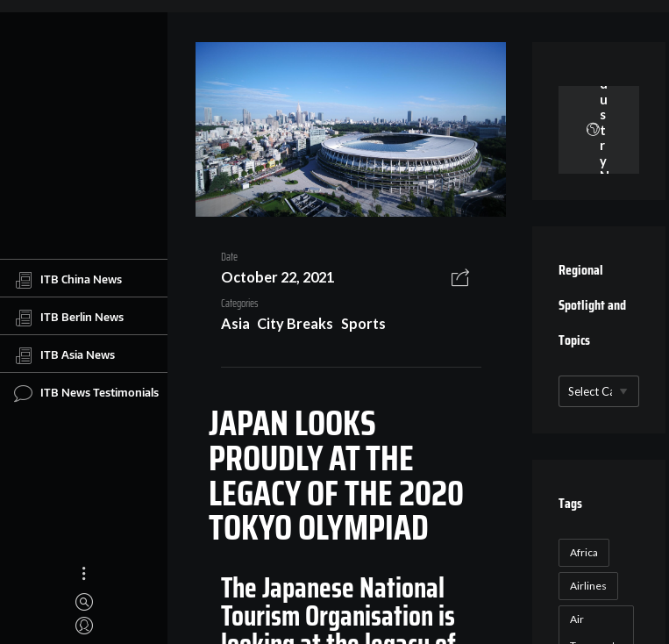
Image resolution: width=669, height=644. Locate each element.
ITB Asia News (64, 355)
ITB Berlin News (69, 318)
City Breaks (295, 323)
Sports (363, 323)
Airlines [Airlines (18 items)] (588, 586)
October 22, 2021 (278, 277)
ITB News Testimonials (86, 393)
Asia (235, 323)
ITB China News (68, 280)
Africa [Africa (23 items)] (584, 552)
